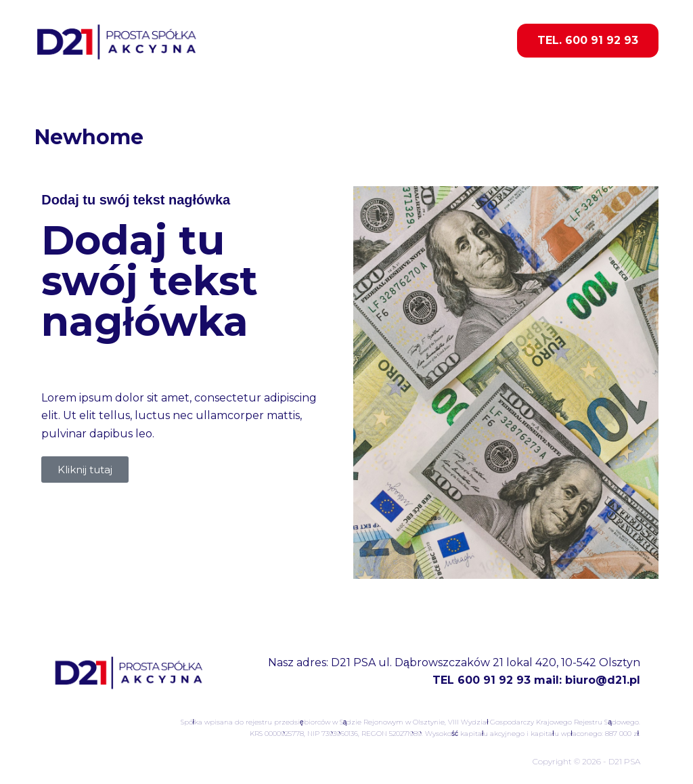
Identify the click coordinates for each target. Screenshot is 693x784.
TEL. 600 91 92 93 (588, 40)
